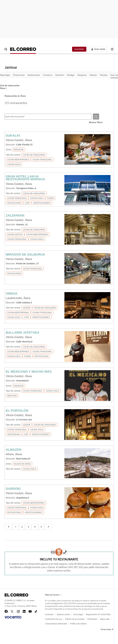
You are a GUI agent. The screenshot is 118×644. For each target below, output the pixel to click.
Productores (19, 75)
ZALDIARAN (15, 215)
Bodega (71, 75)
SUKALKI (13, 135)
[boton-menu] (112, 49)
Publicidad (92, 619)
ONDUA (12, 293)
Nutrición (60, 75)
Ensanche (19, 150)
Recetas (104, 75)
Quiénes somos (63, 615)
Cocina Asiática (15, 234)
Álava (3, 88)
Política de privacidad (75, 619)
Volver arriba (107, 629)
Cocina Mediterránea (18, 160)
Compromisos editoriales (56, 624)
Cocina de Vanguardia (34, 155)
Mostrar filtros (96, 122)
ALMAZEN (14, 450)
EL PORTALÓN (17, 411)
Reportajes (5, 75)
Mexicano (12, 396)
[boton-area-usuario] (98, 49)
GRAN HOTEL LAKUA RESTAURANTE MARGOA (25, 178)
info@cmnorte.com (35, 567)
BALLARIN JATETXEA (23, 332)
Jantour (11, 68)
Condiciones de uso (53, 619)
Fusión (50, 198)
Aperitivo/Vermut (42, 203)
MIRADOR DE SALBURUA (25, 254)
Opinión (93, 75)
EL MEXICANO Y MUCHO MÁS (29, 371)
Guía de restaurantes (10, 86)
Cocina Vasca (14, 164)
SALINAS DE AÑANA (22, 464)
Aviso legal (78, 615)
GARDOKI (13, 489)
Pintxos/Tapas (14, 203)
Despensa (82, 75)
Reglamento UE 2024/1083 (98, 615)
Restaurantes (34, 75)
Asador (27, 308)
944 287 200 (76, 567)
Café (27, 203)
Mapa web (105, 619)
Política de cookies (78, 624)
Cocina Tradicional (42, 160)
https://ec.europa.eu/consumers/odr (88, 609)
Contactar (49, 615)
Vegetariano (14, 434)
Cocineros (48, 75)
